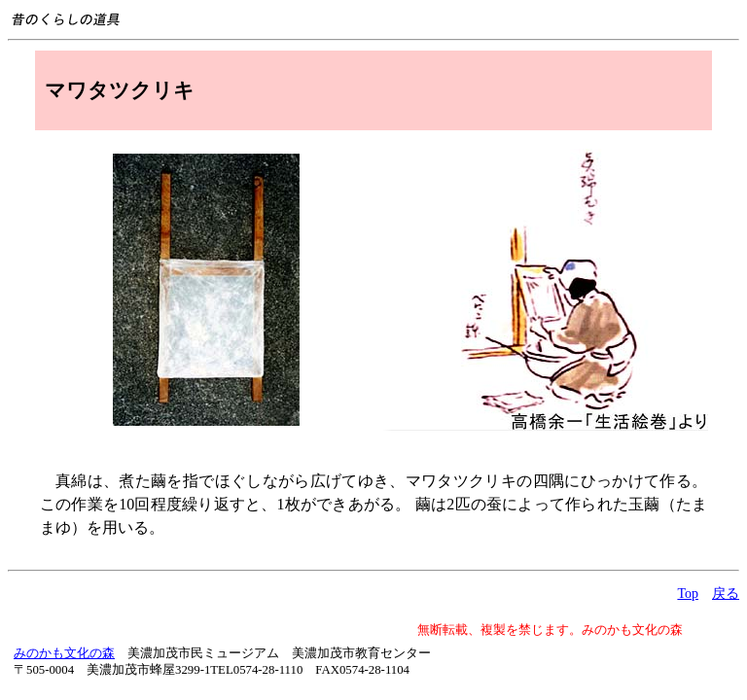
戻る (726, 594)
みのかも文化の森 (64, 653)
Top (688, 594)
